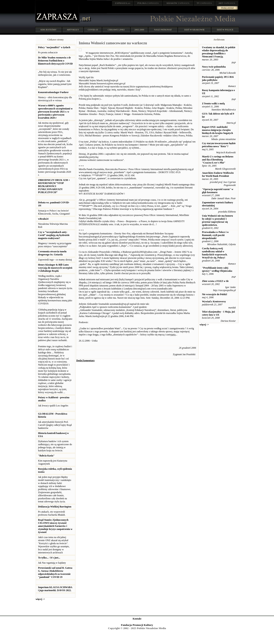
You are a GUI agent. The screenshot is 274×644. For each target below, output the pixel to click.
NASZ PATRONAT (163, 30)
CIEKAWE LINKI (116, 30)
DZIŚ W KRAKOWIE (194, 30)
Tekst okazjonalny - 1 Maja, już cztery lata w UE (219, 313)
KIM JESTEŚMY (49, 30)
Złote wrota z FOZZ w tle (215, 281)
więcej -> (40, 599)
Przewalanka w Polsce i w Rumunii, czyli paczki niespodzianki (215, 235)
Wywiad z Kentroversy (214, 301)
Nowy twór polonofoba (214, 67)
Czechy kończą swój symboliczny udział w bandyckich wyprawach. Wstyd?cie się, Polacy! (215, 253)
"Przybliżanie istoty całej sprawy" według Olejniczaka (217, 269)
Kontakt (137, 619)
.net (123, 3)
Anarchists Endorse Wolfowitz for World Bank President (218, 174)
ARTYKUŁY (73, 30)
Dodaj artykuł (227, 8)
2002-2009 (139, 30)
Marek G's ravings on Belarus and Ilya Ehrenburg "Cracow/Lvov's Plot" (218, 160)
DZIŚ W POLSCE (225, 30)
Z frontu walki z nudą (213, 103)
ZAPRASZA (148, 3)
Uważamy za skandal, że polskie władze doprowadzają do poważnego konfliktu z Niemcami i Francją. (219, 52)
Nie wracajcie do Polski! (215, 294)
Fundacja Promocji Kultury (137, 625)
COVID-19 (93, 30)
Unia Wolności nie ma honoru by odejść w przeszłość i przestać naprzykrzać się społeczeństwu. (217, 220)
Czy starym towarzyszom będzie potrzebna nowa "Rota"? (219, 145)
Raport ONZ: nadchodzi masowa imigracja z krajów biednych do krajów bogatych (217, 130)
